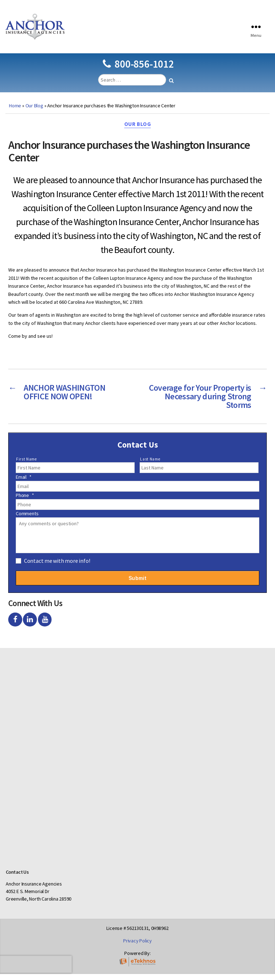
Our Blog (34, 112)
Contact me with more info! (57, 567)
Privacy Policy (137, 946)
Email (24, 483)
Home (15, 112)
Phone (25, 501)
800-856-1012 (138, 70)
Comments (27, 520)
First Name (26, 465)
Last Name (150, 465)
